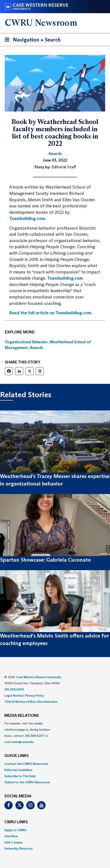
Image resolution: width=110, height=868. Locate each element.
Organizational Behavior (26, 342)
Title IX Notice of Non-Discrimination (31, 702)
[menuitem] (55, 764)
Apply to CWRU (15, 830)
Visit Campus (13, 842)
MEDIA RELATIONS (22, 716)
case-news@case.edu (19, 742)
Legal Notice (13, 695)
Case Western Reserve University (39, 677)
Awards (36, 348)
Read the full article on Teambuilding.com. (51, 313)
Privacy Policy (35, 695)
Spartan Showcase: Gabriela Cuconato (45, 560)
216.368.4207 (35, 736)
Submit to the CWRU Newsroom (27, 782)
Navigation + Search (31, 40)
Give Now (11, 836)
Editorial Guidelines (18, 770)
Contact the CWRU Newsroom (26, 764)
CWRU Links (16, 822)
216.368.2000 (14, 689)
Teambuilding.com (27, 218)
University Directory (19, 848)
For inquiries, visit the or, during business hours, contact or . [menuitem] (27, 733)
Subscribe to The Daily (20, 776)
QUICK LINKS (17, 756)
